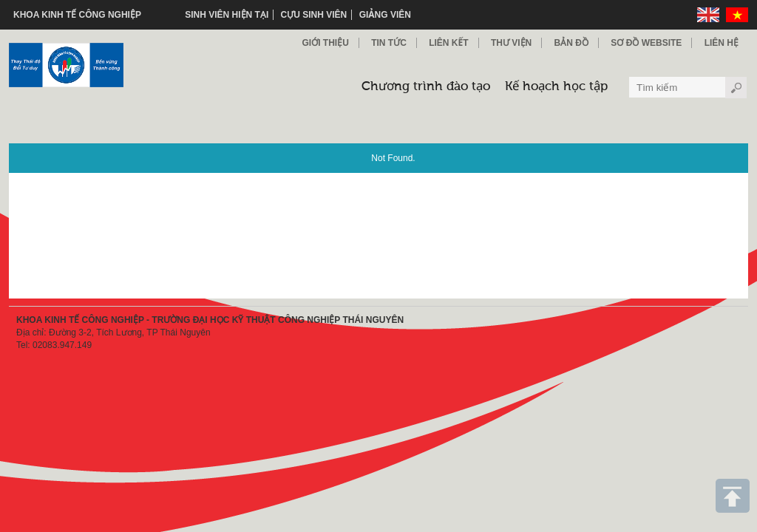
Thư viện (511, 43)
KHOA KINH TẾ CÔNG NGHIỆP (77, 15)
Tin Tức (389, 43)
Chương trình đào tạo (426, 87)
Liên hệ (722, 43)
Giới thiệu (325, 43)
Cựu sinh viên (314, 15)
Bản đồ (571, 43)
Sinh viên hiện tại (227, 15)
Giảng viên (385, 15)
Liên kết (448, 43)
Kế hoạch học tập (556, 87)
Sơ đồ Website (646, 43)
